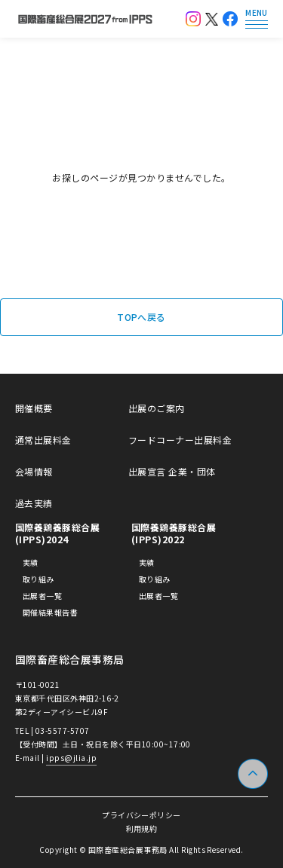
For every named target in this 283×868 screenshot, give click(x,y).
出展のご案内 (157, 408)
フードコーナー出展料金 (180, 440)
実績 (31, 563)
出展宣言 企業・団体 (172, 472)
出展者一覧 (42, 596)
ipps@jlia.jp (71, 758)
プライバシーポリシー (141, 815)
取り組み (38, 579)
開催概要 (34, 408)
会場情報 (34, 472)
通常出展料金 (43, 440)
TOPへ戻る (141, 317)
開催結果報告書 (50, 613)
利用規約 (142, 828)
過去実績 (34, 503)
